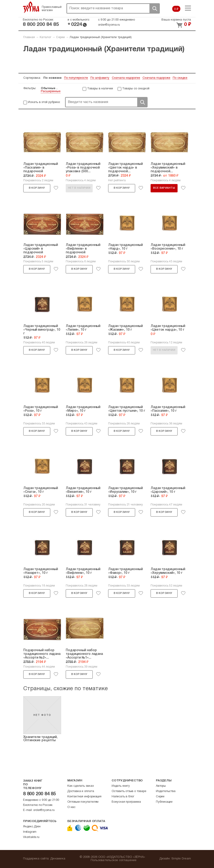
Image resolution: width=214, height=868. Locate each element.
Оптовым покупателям (83, 802)
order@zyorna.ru (109, 25)
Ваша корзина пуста (176, 20)
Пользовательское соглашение (114, 860)
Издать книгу (121, 786)
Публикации (164, 802)
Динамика (58, 859)
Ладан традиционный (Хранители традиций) (101, 37)
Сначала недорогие (126, 78)
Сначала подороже (156, 78)
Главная (29, 37)
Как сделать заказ (80, 786)
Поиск (155, 8)
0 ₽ (176, 9)
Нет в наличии (79, 188)
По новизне (52, 78)
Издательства (166, 791)
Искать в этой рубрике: (44, 102)
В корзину (37, 188)
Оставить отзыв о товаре (129, 791)
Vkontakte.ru (31, 837)
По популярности (76, 78)
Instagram (30, 832)
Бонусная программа (126, 802)
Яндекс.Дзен (32, 827)
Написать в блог (123, 797)
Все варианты (164, 188)
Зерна (31, 7)
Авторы (161, 786)
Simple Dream (181, 859)
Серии (60, 37)
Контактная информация (84, 797)
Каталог (45, 37)
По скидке (180, 78)
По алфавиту (100, 78)
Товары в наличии (100, 89)
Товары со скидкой (136, 89)
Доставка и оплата (81, 791)
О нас (71, 807)
